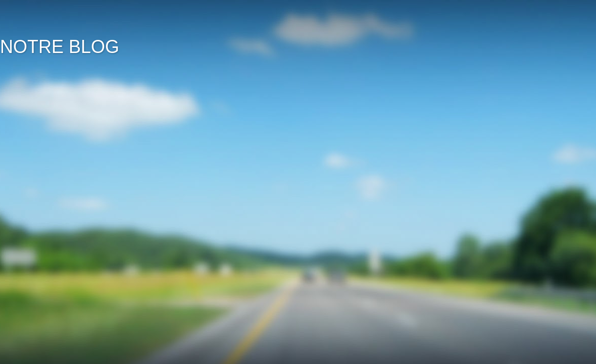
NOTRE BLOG (60, 47)
